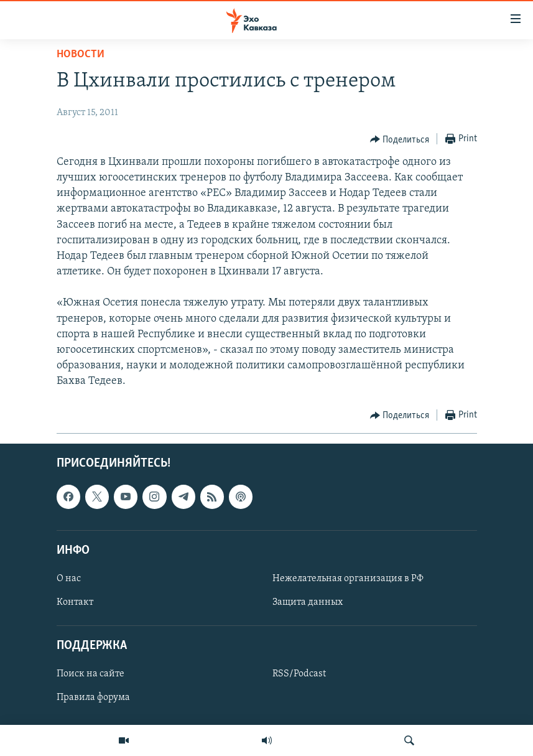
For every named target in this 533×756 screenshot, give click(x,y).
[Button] (400, 139)
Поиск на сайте (90, 674)
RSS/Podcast (299, 674)
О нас (69, 579)
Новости (81, 54)
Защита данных (308, 602)
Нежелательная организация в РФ (348, 579)
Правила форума (93, 698)
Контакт (75, 602)
